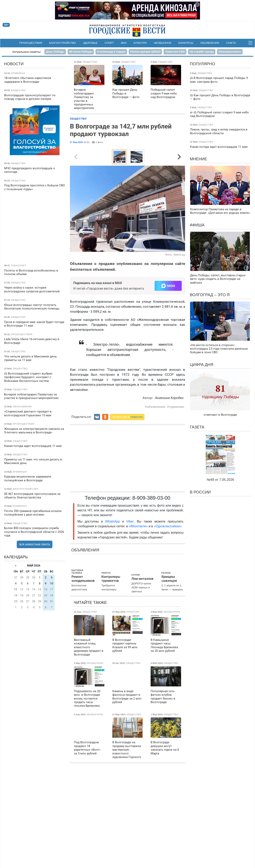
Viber (130, 521)
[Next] (179, 157)
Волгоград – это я (210, 295)
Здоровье (90, 43)
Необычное (163, 43)
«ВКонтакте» (138, 526)
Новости (14, 64)
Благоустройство (63, 43)
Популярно (203, 64)
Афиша (197, 225)
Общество (78, 119)
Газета (231, 43)
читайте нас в (127, 417)
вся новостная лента (35, 544)
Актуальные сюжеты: (27, 52)
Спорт (109, 43)
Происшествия (31, 43)
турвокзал (177, 407)
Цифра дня (202, 365)
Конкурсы (186, 43)
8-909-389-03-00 (151, 498)
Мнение (199, 159)
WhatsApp (114, 521)
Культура (140, 43)
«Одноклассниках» (168, 526)
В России (200, 492)
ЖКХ (124, 43)
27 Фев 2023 (76, 142)
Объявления (210, 43)
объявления (156, 407)
